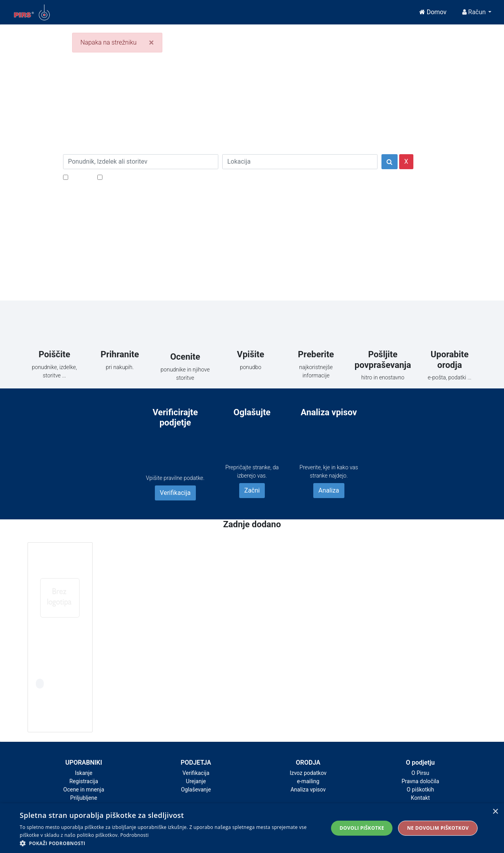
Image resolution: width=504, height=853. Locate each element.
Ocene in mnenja (84, 790)
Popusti (81, 177)
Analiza (329, 490)
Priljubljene (84, 798)
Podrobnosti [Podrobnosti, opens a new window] (134, 835)
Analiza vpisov (308, 790)
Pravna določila (420, 781)
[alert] (252, 828)
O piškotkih (420, 790)
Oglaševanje (196, 790)
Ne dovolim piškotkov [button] (438, 828)
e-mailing (308, 781)
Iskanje (84, 773)
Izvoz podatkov (308, 773)
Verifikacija (175, 493)
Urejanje (196, 781)
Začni (252, 490)
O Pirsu (420, 773)
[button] (169, 843)
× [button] (495, 812)
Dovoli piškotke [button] (362, 828)
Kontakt (420, 798)
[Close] (152, 43)
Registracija (84, 781)
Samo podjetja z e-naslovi (140, 177)
